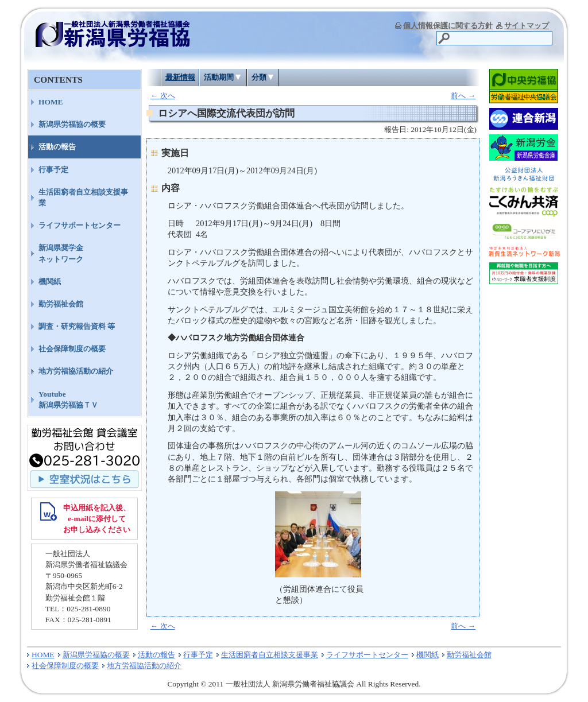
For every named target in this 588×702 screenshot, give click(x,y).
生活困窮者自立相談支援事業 (83, 197)
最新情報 (180, 77)
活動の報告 (57, 147)
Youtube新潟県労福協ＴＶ (68, 400)
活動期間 (219, 77)
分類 (259, 77)
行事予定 (53, 170)
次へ (163, 96)
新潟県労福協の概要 (72, 124)
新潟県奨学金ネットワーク (61, 253)
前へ (463, 96)
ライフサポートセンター (80, 225)
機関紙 (50, 282)
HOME (51, 102)
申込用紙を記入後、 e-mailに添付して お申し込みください (97, 519)
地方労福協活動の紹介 (76, 371)
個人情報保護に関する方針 (448, 26)
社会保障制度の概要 (72, 349)
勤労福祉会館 (61, 304)
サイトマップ (527, 26)
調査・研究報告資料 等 (77, 326)
